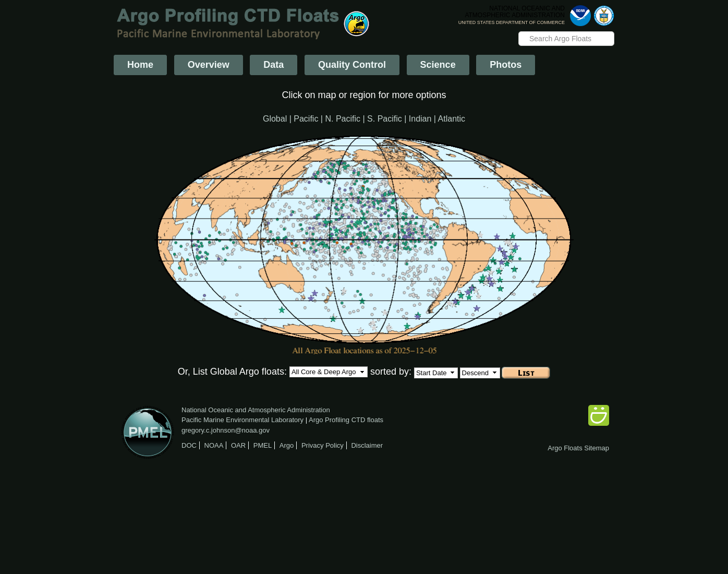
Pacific (306, 119)
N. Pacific (343, 119)
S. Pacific (385, 119)
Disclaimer (367, 445)
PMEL (263, 445)
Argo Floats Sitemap (578, 448)
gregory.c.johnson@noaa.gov (226, 430)
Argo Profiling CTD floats (346, 420)
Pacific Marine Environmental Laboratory (242, 420)
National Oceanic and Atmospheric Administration (256, 410)
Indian (420, 119)
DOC (189, 445)
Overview (209, 65)
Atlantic (452, 119)
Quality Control (352, 65)
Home (140, 65)
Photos (506, 65)
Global (275, 119)
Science (438, 65)
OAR (238, 445)
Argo (287, 445)
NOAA (214, 445)
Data (274, 65)
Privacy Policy (323, 445)
